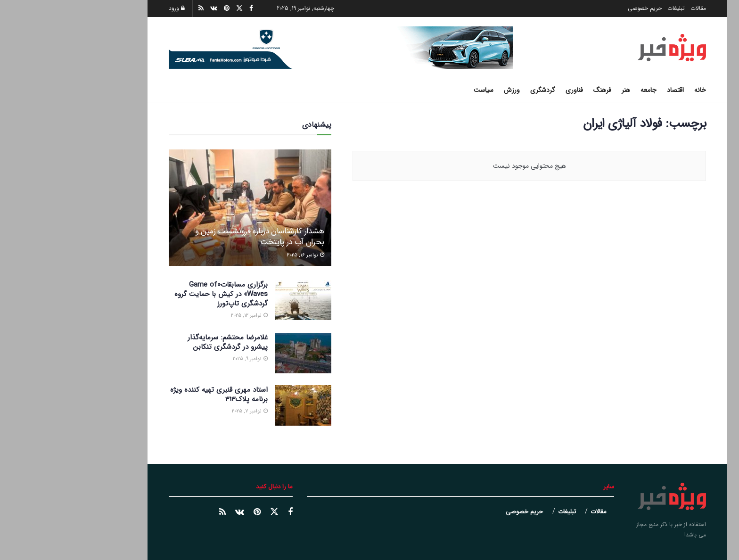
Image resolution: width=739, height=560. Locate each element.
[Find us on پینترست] (189, 512)
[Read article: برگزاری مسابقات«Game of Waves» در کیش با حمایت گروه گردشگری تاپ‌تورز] (235, 300)
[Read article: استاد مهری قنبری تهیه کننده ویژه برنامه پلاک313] (235, 405)
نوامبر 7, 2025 (182, 411)
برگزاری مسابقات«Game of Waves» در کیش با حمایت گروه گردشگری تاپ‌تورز (153, 294)
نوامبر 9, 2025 (182, 359)
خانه (632, 90)
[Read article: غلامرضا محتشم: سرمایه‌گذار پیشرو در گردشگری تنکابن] (235, 353)
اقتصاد (608, 90)
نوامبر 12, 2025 (181, 316)
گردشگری (475, 90)
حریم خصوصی (577, 8)
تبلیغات (608, 8)
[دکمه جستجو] (104, 90)
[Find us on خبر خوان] (155, 512)
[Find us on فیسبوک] (222, 512)
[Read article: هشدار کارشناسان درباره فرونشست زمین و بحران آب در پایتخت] (182, 208)
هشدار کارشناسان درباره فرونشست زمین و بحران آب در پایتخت (192, 237)
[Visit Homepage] (604, 48)
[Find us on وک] (172, 512)
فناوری (506, 90)
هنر (558, 90)
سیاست (416, 90)
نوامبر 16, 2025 (238, 255)
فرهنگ (534, 90)
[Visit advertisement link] (273, 48)
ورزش (444, 90)
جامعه (581, 90)
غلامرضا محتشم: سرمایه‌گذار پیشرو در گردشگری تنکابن (160, 342)
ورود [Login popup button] (109, 8)
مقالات (630, 8)
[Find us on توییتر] (206, 512)
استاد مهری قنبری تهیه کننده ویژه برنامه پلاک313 (151, 395)
